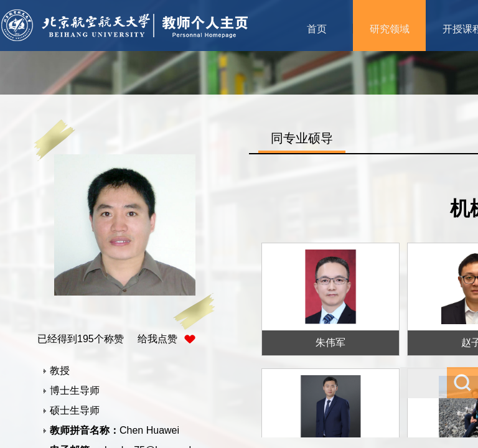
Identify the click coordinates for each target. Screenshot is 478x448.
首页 (317, 29)
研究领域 (390, 29)
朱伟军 (330, 343)
